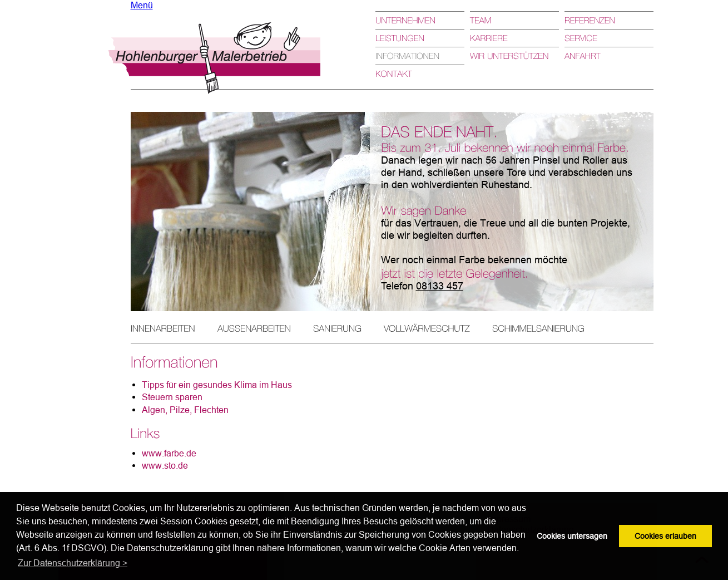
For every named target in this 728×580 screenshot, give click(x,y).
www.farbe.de (169, 453)
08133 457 (440, 286)
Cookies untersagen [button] (572, 536)
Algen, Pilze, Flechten (185, 410)
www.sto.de (165, 465)
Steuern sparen (172, 397)
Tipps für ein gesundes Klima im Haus (217, 385)
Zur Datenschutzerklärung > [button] (73, 563)
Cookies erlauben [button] (665, 536)
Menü (142, 5)
